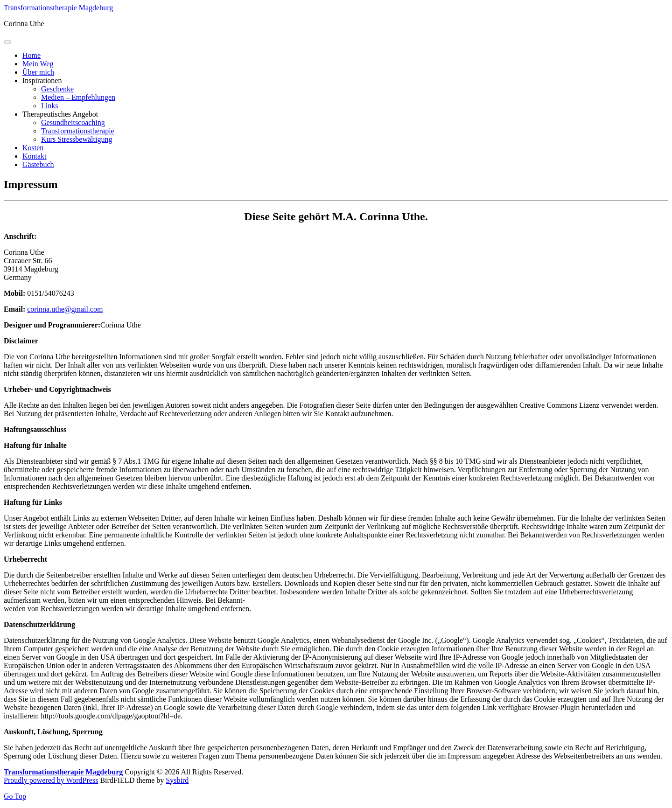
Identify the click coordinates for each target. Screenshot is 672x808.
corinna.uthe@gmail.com (65, 309)
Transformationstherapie (78, 131)
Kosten (33, 148)
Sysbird (177, 780)
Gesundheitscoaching (73, 122)
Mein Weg (38, 64)
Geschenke (57, 89)
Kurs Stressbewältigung (77, 139)
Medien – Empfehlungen (78, 97)
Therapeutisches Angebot (60, 114)
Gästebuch (38, 164)
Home (31, 55)
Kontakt (35, 156)
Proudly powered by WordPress (51, 780)
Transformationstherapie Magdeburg (58, 8)
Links (49, 106)
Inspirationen (42, 80)
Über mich (38, 72)
